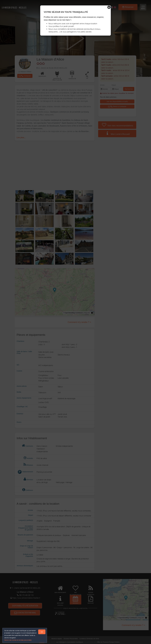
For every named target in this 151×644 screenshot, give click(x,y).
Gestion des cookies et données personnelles (18, 640)
